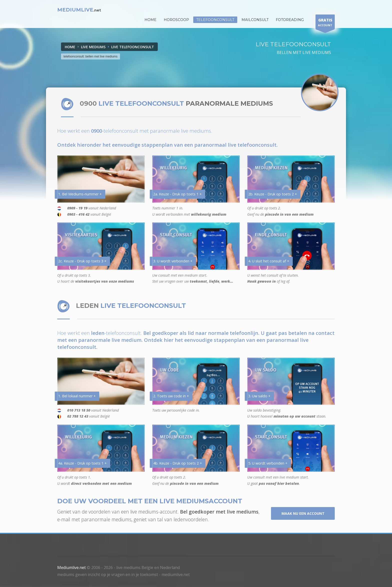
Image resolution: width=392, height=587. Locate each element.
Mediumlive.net (71, 568)
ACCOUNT (325, 23)
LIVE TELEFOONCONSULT (133, 47)
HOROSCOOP (176, 20)
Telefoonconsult (215, 20)
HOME (150, 20)
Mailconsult (255, 20)
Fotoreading (290, 20)
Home (70, 47)
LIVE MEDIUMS (93, 47)
